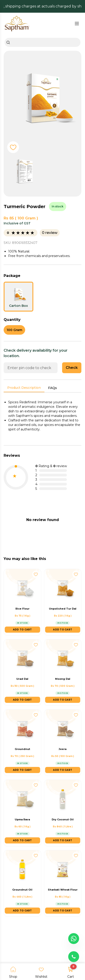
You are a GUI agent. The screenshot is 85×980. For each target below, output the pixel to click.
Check (72, 368)
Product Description (24, 388)
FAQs (52, 388)
